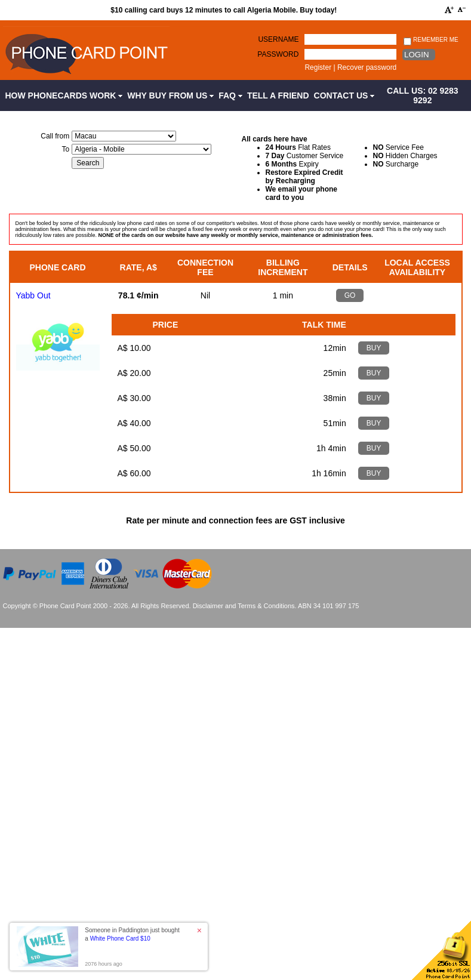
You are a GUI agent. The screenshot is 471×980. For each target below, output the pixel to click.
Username (278, 39)
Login (416, 55)
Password (278, 54)
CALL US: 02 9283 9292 (423, 95)
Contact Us (344, 95)
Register (318, 67)
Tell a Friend (278, 95)
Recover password (367, 67)
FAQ (230, 95)
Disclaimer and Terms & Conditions (244, 606)
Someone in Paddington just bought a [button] (132, 934)
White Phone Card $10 (120, 939)
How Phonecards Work (64, 95)
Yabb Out (33, 295)
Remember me (431, 40)
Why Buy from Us (170, 95)
